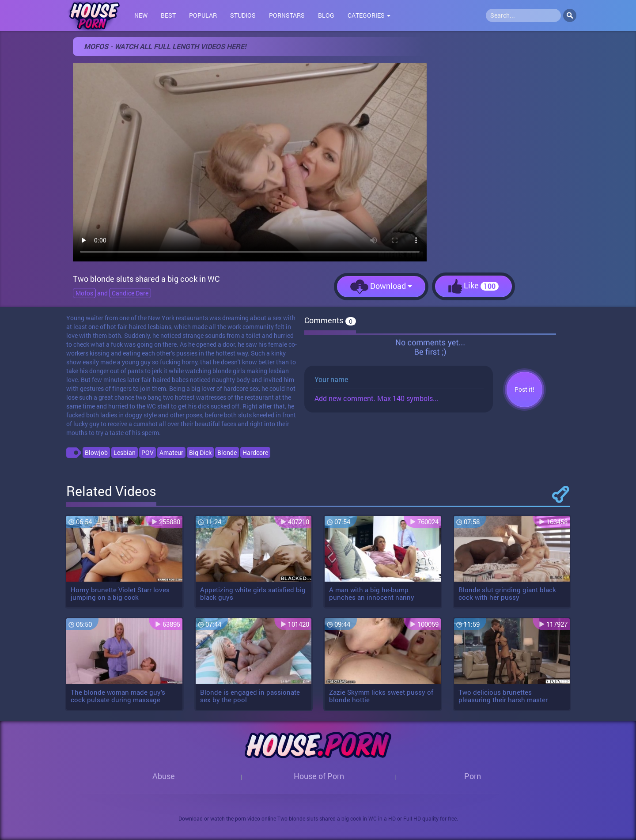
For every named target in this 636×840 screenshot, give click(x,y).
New (141, 15)
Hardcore (255, 452)
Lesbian (125, 452)
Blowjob (96, 452)
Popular (203, 15)
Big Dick (200, 452)
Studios (243, 15)
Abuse (164, 776)
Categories (369, 15)
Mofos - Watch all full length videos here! (165, 46)
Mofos (84, 293)
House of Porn (319, 776)
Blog (326, 15)
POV (148, 452)
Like (473, 286)
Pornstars (287, 15)
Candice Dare (130, 293)
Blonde (227, 452)
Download (381, 287)
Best (168, 15)
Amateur (171, 452)
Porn (473, 776)
